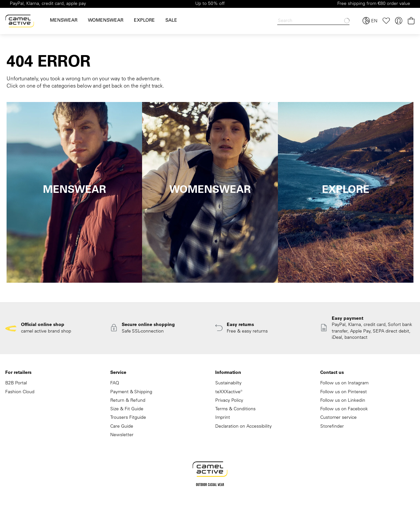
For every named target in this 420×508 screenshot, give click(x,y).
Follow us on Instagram (344, 383)
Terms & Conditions (235, 409)
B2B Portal (16, 383)
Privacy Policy (229, 401)
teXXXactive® (229, 392)
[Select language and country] (370, 21)
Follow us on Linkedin (343, 401)
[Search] (313, 21)
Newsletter (122, 435)
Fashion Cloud (20, 392)
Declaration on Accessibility (243, 427)
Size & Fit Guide (127, 409)
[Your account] (399, 21)
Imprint (223, 418)
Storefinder (332, 427)
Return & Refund (128, 401)
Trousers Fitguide (128, 418)
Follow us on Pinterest (344, 392)
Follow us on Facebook (344, 409)
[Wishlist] (386, 21)
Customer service (338, 418)
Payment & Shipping (131, 392)
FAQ (115, 383)
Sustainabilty (228, 383)
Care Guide (122, 427)
